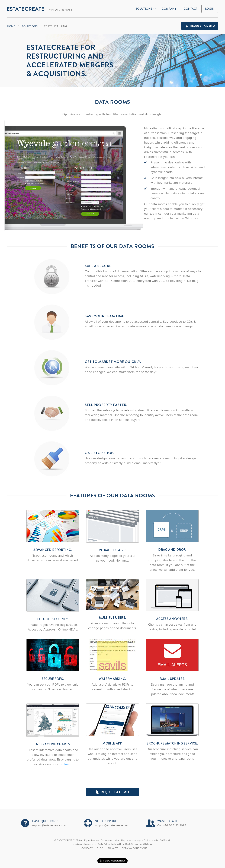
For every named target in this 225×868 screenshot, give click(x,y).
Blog (100, 848)
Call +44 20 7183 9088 (172, 825)
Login (210, 9)
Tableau (65, 764)
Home (11, 26)
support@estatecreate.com (49, 825)
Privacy (113, 848)
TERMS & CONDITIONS (135, 848)
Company (169, 9)
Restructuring (56, 26)
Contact (191, 9)
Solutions (146, 9)
